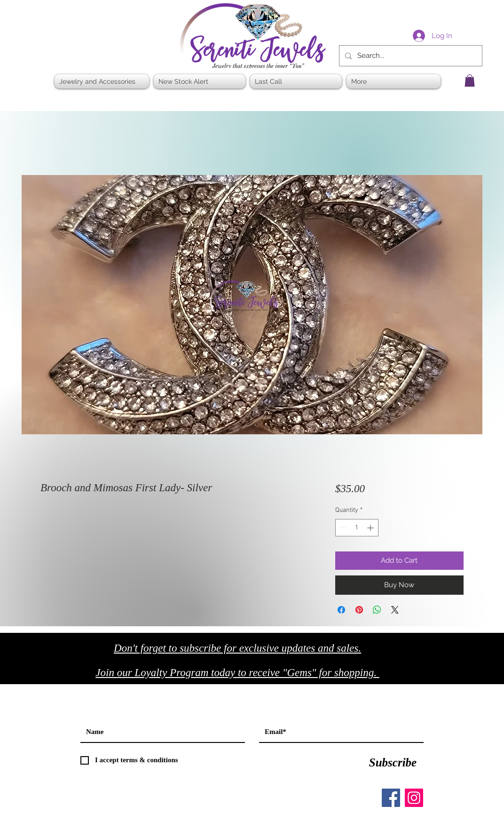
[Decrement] (343, 528)
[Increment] (371, 528)
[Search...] (410, 56)
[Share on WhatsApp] (377, 610)
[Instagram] (414, 798)
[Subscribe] (393, 763)
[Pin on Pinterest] (359, 610)
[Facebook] (391, 798)
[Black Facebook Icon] (430, 675)
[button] (470, 80)
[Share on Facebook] (341, 610)
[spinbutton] (357, 528)
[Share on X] (395, 610)
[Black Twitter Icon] (450, 675)
